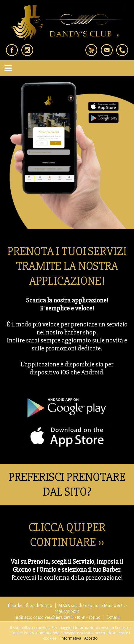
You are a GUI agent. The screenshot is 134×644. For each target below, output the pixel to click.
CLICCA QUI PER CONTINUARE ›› (67, 535)
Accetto (91, 638)
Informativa (71, 638)
